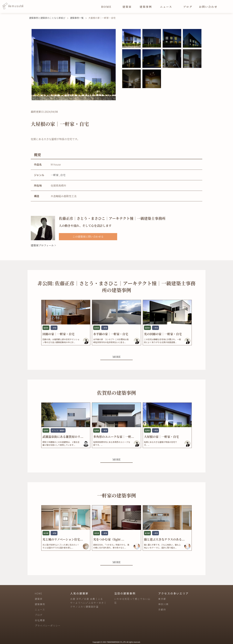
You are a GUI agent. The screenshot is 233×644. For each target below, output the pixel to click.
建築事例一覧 (77, 18)
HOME (106, 7)
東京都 (162, 599)
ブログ (188, 7)
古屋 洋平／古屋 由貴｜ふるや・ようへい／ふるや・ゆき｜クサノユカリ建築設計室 (88, 603)
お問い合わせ (208, 7)
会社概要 (40, 620)
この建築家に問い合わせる (88, 237)
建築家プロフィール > (43, 245)
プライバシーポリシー (48, 626)
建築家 (127, 7)
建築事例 (146, 7)
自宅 (63, 175)
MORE (116, 357)
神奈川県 (163, 604)
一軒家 (55, 175)
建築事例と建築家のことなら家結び (47, 18)
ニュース (166, 7)
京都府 (162, 609)
